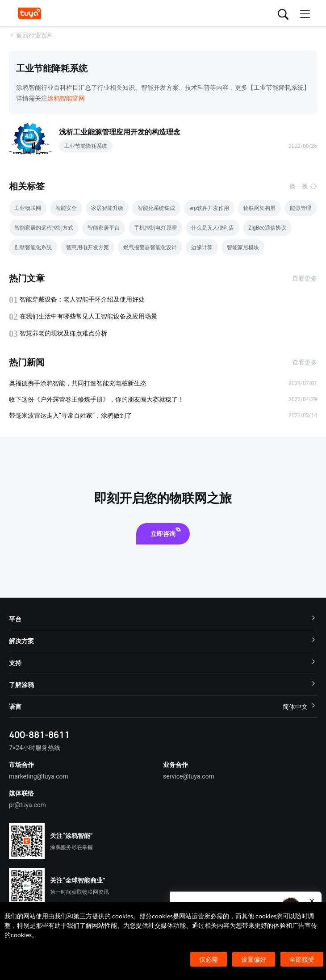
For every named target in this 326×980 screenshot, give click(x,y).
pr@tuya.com (27, 805)
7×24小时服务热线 (35, 748)
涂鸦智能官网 (66, 98)
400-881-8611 (39, 735)
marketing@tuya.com (39, 776)
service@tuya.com (189, 776)
